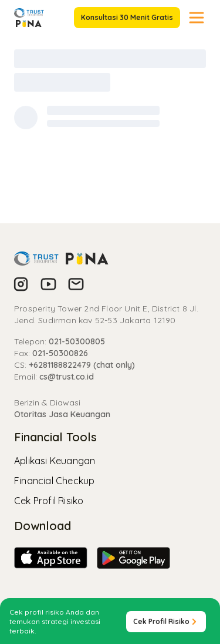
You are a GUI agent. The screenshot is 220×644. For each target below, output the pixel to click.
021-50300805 (77, 341)
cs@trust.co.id (67, 377)
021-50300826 (60, 353)
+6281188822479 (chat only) (82, 365)
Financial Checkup (54, 481)
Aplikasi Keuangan (55, 461)
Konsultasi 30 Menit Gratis (127, 17)
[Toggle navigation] (197, 18)
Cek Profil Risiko (49, 501)
